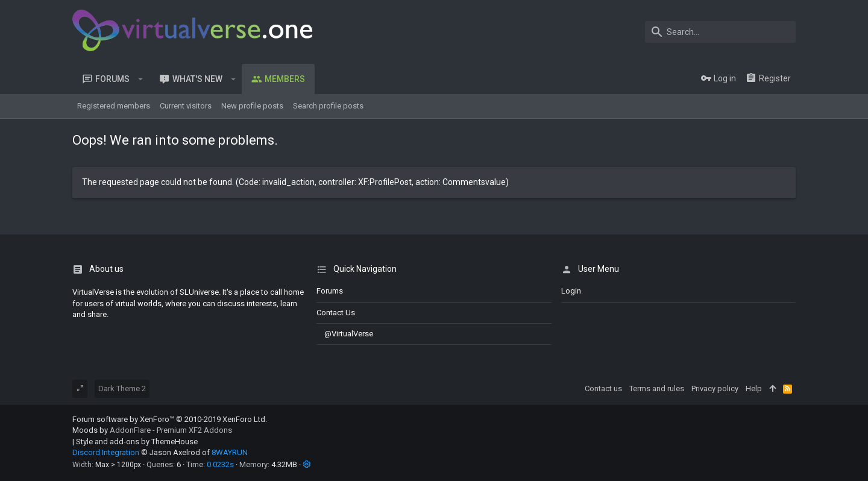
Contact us (336, 313)
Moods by (152, 430)
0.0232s (220, 464)
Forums (330, 291)
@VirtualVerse (345, 334)
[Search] (720, 32)
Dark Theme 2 (122, 388)
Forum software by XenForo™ (170, 419)
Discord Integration (106, 452)
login (571, 291)
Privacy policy (715, 388)
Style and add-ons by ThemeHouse (137, 442)
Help (754, 388)
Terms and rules (657, 388)
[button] (141, 79)
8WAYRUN (230, 452)
